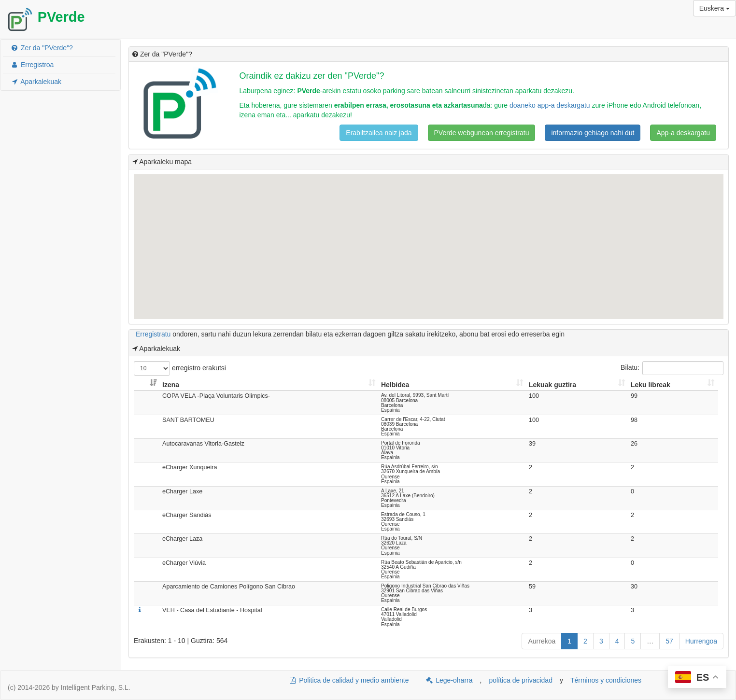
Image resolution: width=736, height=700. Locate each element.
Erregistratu (153, 334)
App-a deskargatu (683, 133)
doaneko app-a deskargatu (550, 105)
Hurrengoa (701, 641)
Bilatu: (672, 368)
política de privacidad (521, 680)
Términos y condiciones (606, 680)
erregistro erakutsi (180, 368)
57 (669, 641)
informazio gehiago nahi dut (593, 133)
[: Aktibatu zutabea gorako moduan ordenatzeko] (147, 385)
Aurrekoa (542, 641)
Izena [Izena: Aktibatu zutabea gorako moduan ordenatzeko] (171, 385)
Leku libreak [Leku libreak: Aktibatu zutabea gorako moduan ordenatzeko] (651, 385)
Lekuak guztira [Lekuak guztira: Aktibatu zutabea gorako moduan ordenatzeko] (552, 385)
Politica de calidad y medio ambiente (348, 680)
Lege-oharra (449, 680)
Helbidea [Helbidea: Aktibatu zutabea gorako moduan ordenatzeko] (395, 385)
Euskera (715, 8)
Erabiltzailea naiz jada (379, 133)
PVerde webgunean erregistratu (482, 133)
